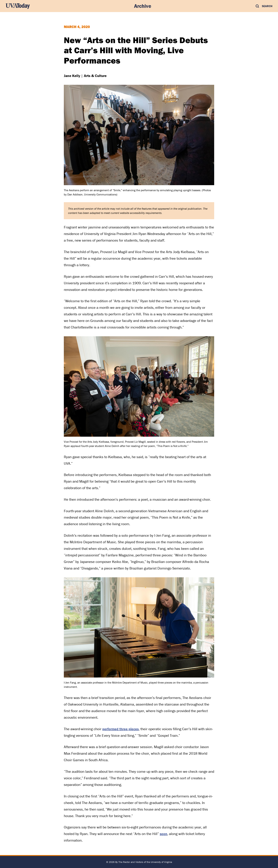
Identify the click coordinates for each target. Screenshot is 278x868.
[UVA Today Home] (18, 6)
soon (163, 834)
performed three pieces (120, 729)
